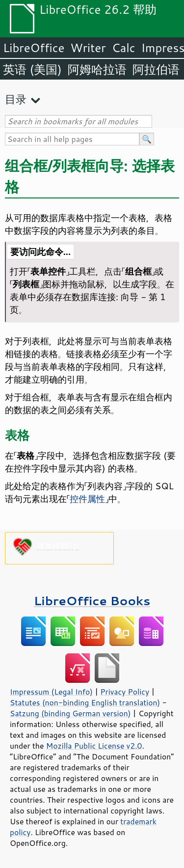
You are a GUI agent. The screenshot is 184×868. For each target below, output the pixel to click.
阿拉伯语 (156, 69)
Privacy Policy (125, 692)
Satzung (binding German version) (70, 713)
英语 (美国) (32, 69)
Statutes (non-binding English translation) (85, 702)
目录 (16, 99)
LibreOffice (34, 48)
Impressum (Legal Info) (51, 692)
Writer (88, 48)
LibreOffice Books (92, 601)
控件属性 (87, 499)
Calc (124, 48)
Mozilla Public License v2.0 (94, 746)
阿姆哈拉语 (97, 69)
